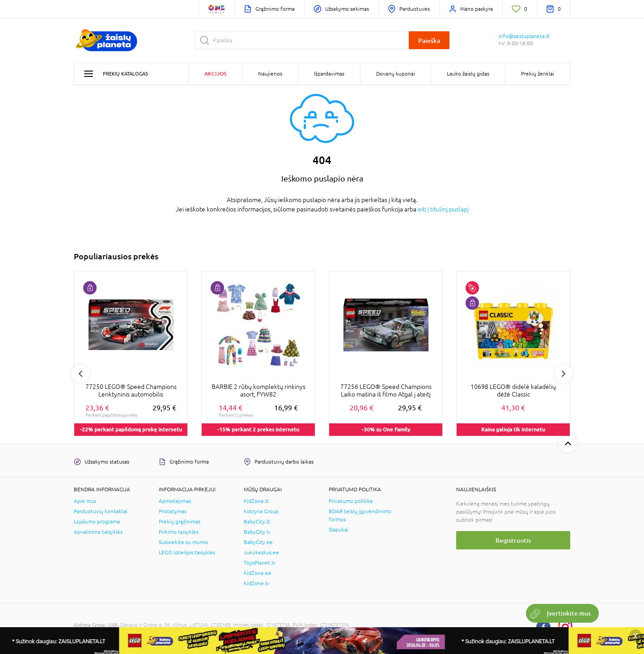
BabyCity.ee (258, 542)
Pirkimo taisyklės (179, 532)
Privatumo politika (351, 501)
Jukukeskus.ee (261, 553)
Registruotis (513, 540)
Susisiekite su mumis (183, 542)
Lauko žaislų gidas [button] (468, 74)
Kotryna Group (261, 511)
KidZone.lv (256, 583)
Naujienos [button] (270, 74)
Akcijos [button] (215, 74)
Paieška (429, 40)
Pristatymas (173, 511)
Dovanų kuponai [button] (396, 74)
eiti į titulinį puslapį (443, 209)
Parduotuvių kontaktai (101, 511)
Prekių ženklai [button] (538, 74)
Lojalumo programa (97, 522)
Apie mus (85, 501)
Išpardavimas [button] (329, 74)
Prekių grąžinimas (180, 522)
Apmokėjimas (175, 501)
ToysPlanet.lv (260, 563)
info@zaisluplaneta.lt (524, 36)
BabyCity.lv (257, 532)
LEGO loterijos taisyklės (187, 553)
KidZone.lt (256, 501)
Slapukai (339, 530)
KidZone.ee (258, 573)
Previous (80, 374)
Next (563, 374)
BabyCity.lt (257, 522)
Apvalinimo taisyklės (98, 532)
